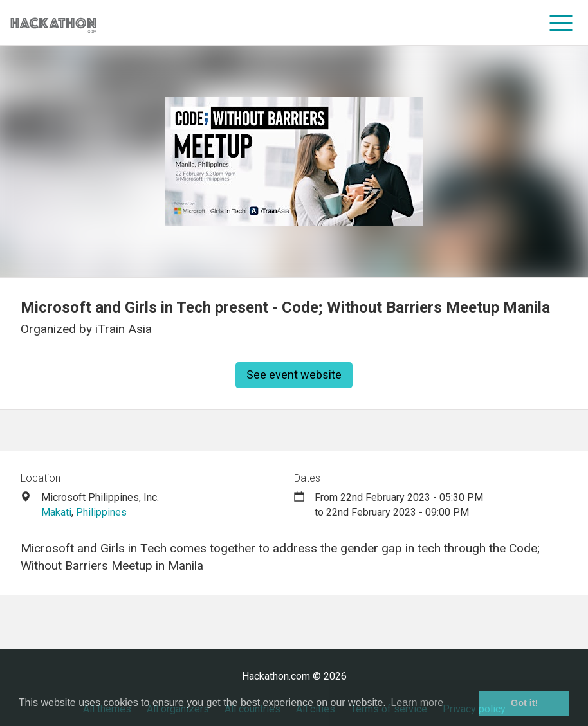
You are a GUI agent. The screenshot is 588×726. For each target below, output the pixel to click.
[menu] (561, 23)
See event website (294, 375)
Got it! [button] (524, 703)
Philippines (101, 512)
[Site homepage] (53, 23)
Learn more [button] (417, 703)
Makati (56, 512)
